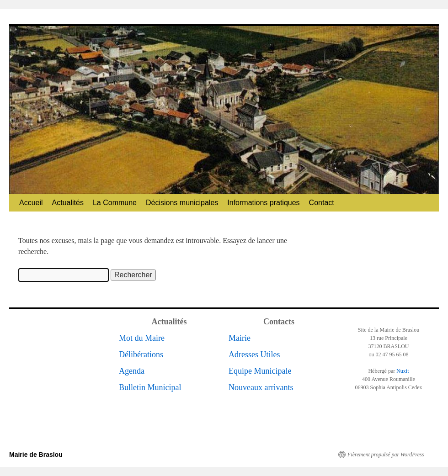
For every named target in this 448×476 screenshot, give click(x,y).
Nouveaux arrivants (261, 387)
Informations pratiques (263, 203)
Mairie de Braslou (36, 455)
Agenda (132, 371)
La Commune (115, 203)
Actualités (68, 203)
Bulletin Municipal (150, 387)
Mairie (240, 338)
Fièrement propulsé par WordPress (386, 455)
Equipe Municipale (260, 371)
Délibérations (141, 354)
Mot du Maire (142, 338)
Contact (322, 203)
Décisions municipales (182, 203)
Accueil (31, 203)
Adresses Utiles (254, 354)
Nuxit (403, 371)
